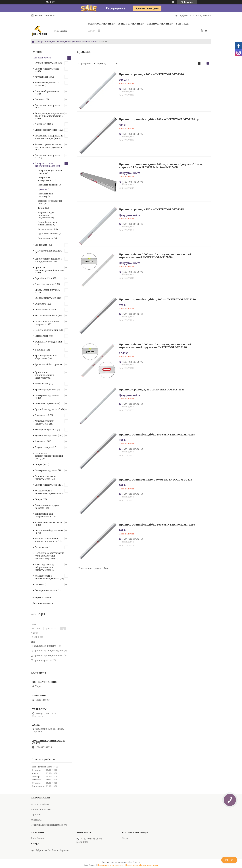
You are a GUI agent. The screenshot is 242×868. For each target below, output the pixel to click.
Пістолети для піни (48, 185)
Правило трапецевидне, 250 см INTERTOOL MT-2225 (155, 480)
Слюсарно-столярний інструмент (47, 323)
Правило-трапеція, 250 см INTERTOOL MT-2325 (152, 390)
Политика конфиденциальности (49, 825)
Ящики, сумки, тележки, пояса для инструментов (49, 146)
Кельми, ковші (46, 229)
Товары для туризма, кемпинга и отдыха (47, 540)
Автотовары (41, 77)
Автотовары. (42, 384)
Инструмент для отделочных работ (77, 42)
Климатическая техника (48, 522)
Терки (41, 208)
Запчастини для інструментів (44, 515)
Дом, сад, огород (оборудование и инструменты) (44, 567)
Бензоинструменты (46, 403)
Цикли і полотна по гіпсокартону (48, 223)
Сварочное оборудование (49, 530)
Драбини (40, 350)
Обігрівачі (40, 304)
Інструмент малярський (44, 179)
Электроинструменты (47, 69)
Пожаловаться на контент (110, 865)
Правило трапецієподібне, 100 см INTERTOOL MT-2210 (157, 299)
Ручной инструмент (131, 24)
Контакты (36, 820)
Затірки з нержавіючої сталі (50, 202)
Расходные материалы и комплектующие (49, 137)
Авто (91, 31)
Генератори (41, 336)
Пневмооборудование (47, 91)
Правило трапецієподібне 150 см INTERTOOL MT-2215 (157, 435)
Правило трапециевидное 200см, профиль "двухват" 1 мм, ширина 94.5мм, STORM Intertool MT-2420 (161, 166)
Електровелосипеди (46, 590)
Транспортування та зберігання (46, 357)
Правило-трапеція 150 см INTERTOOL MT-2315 (151, 209)
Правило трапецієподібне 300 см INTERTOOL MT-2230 (157, 525)
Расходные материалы (48, 105)
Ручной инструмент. (46, 409)
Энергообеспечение (46, 130)
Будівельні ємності (48, 234)
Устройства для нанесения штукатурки (46, 215)
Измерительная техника (48, 251)
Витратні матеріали (46, 315)
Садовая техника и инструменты (45, 477)
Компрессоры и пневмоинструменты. (47, 577)
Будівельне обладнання (48, 342)
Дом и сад (182, 24)
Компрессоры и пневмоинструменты (47, 492)
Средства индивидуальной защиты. (50, 269)
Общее (38, 464)
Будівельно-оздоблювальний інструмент (44, 375)
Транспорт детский (46, 389)
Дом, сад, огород (44, 284)
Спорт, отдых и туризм (48, 290)
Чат (229, 860)
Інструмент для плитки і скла (50, 172)
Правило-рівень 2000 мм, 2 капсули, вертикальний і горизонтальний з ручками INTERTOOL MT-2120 (156, 346)
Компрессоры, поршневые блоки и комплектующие (50, 114)
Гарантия (36, 815)
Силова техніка (43, 310)
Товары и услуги (45, 42)
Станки (39, 99)
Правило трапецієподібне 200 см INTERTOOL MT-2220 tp (159, 119)
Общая (38, 499)
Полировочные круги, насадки (47, 506)
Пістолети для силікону (45, 195)
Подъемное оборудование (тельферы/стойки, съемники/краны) (49, 556)
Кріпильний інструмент (48, 364)
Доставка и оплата (43, 603)
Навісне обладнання (46, 330)
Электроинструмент (101, 24)
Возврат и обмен (42, 597)
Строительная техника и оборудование (48, 260)
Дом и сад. (41, 415)
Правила (42, 189)
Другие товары (43, 447)
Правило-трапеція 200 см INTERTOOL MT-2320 (151, 74)
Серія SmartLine (44, 278)
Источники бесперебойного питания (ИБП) (49, 456)
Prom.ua (136, 862)
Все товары (41, 245)
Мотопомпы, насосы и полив (47, 84)
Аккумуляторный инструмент (45, 422)
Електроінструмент (46, 298)
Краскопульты (45, 238)
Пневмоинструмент (160, 24)
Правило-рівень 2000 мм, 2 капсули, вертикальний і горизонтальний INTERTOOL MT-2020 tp (156, 256)
